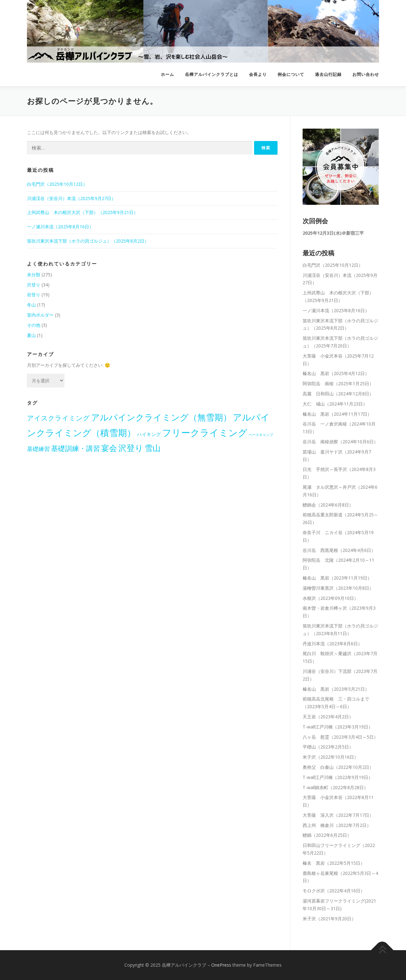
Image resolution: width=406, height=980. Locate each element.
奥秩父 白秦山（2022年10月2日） (338, 767)
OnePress (221, 965)
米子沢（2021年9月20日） (329, 919)
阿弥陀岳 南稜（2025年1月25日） (338, 383)
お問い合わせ (366, 74)
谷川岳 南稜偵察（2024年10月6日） (340, 442)
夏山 (31, 335)
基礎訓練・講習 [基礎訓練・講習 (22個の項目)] (75, 448)
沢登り (34, 285)
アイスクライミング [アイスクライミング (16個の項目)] (58, 418)
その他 (34, 325)
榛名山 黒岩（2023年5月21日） (336, 689)
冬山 (31, 305)
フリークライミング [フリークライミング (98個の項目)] (205, 433)
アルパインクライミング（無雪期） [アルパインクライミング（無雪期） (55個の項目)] (161, 417)
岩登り (34, 295)
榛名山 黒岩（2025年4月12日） (336, 373)
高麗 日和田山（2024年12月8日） (338, 394)
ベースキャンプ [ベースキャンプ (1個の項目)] (261, 435)
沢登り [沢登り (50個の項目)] (131, 448)
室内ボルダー (40, 315)
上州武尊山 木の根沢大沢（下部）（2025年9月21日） (82, 212)
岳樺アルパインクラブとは (212, 74)
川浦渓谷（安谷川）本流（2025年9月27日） (71, 198)
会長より (258, 74)
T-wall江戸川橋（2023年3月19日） (338, 727)
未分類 (34, 275)
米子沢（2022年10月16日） (331, 757)
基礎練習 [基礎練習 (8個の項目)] (38, 449)
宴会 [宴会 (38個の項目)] (109, 448)
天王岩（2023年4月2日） (328, 717)
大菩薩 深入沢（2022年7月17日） (338, 815)
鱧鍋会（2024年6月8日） (328, 505)
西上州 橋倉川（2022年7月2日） (337, 825)
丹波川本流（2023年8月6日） (332, 644)
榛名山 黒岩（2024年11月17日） (337, 414)
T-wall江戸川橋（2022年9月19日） (338, 777)
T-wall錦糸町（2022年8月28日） (335, 787)
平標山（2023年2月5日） (328, 747)
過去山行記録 (328, 74)
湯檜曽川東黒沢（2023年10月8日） (338, 588)
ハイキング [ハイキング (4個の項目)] (149, 434)
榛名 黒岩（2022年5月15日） (334, 863)
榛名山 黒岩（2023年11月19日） (337, 578)
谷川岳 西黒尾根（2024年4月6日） (339, 550)
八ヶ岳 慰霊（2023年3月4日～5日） (340, 737)
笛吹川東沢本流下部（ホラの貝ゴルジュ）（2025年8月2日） (88, 241)
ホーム (167, 74)
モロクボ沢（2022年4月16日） (334, 891)
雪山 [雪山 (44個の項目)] (153, 448)
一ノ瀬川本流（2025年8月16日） (60, 227)
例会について (291, 74)
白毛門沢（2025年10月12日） (57, 184)
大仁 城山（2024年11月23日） (335, 404)
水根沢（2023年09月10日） (331, 598)
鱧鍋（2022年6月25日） (327, 835)
